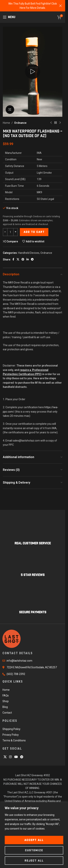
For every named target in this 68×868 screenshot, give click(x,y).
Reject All (34, 861)
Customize (34, 850)
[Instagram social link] (10, 757)
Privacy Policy (11, 735)
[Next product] (60, 123)
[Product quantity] (10, 232)
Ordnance (20, 123)
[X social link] (18, 259)
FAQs (6, 696)
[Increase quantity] (16, 232)
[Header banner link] (33, 6)
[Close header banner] (60, 6)
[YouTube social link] (16, 757)
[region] (34, 835)
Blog (5, 707)
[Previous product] (51, 123)
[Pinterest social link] (23, 259)
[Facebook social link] (13, 259)
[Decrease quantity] (5, 232)
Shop (6, 701)
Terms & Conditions (14, 740)
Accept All (34, 840)
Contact (7, 713)
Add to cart (34, 232)
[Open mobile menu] (9, 17)
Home (6, 123)
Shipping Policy (11, 729)
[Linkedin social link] (28, 259)
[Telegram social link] (32, 259)
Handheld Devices (29, 253)
